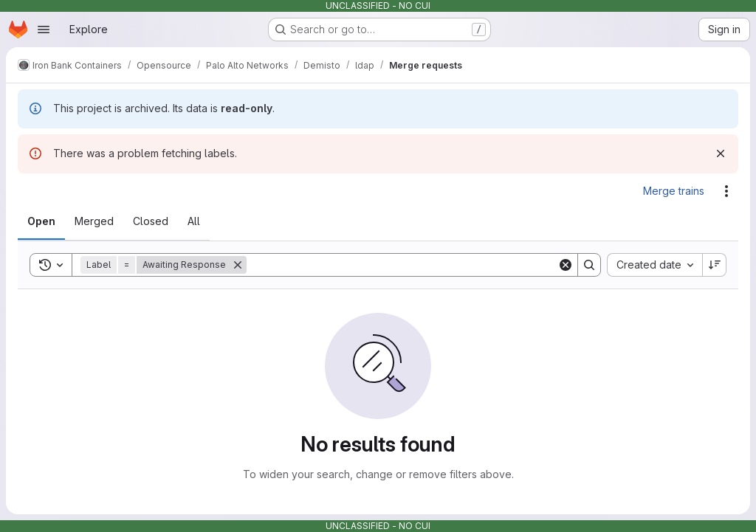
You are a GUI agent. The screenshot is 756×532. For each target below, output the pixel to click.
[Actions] (726, 191)
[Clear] (566, 265)
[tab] (41, 221)
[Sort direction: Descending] (715, 265)
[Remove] (238, 265)
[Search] (402, 265)
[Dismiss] (721, 153)
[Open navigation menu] (44, 30)
